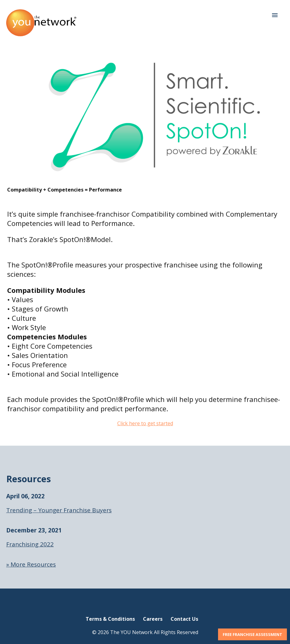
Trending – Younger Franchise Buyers (59, 510)
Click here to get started (145, 423)
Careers (153, 619)
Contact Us (184, 619)
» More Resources (31, 564)
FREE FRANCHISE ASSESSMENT (252, 634)
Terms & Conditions (110, 619)
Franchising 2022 (30, 544)
